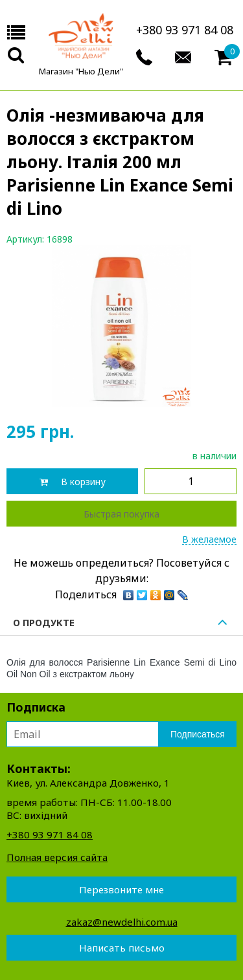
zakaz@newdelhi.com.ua (122, 922)
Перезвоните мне (121, 889)
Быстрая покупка (121, 514)
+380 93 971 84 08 (185, 30)
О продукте (121, 623)
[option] (121, 326)
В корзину (83, 482)
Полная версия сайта (57, 857)
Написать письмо (122, 948)
